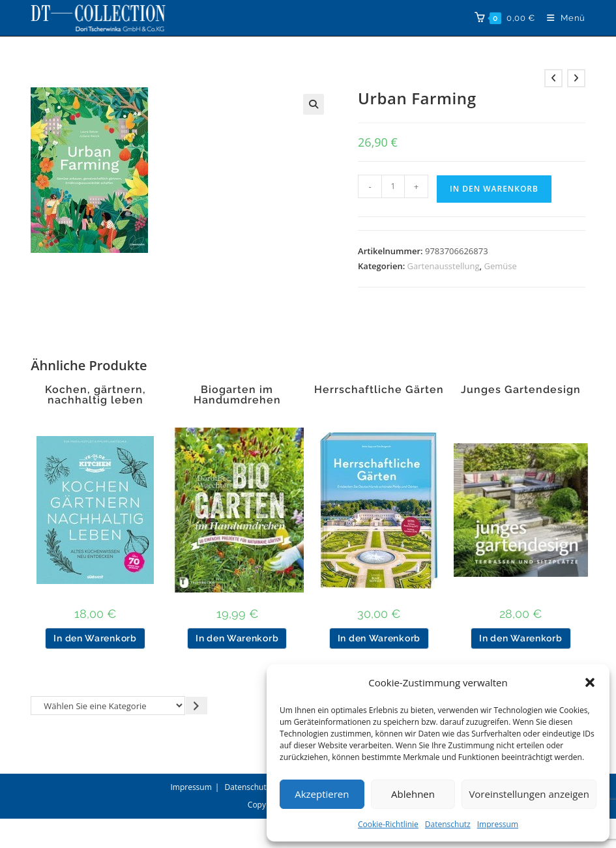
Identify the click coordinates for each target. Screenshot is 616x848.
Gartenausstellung (444, 266)
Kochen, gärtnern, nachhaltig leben (95, 395)
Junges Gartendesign (521, 390)
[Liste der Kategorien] (108, 706)
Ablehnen (413, 794)
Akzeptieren (322, 794)
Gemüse (500, 266)
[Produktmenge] (393, 186)
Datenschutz (448, 824)
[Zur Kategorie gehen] (197, 706)
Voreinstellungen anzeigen (529, 794)
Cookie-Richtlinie (388, 824)
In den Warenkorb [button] (95, 638)
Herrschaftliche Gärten (379, 390)
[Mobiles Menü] (561, 18)
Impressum (498, 824)
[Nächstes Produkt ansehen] (576, 78)
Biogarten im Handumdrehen (237, 395)
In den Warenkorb (494, 189)
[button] (590, 682)
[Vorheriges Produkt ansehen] (553, 78)
